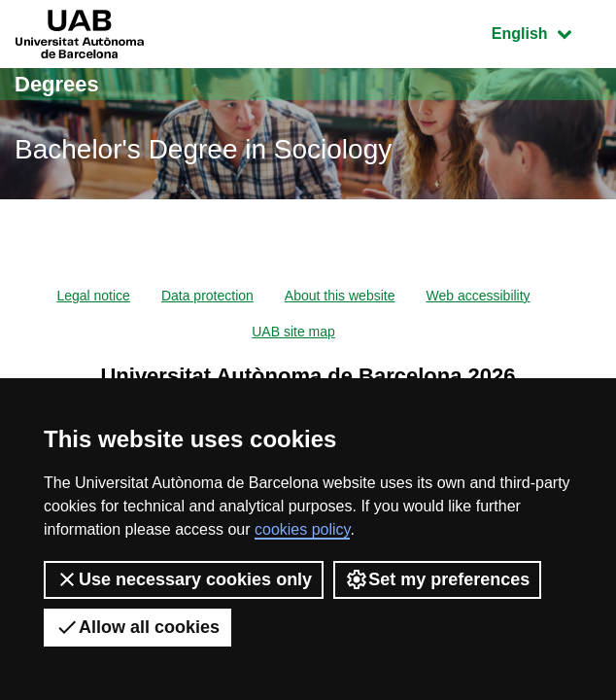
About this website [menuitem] (340, 296)
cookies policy (302, 529)
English (546, 32)
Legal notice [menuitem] (93, 296)
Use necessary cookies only (184, 579)
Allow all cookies (137, 627)
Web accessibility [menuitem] (478, 296)
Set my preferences (437, 579)
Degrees (57, 84)
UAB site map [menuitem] (293, 332)
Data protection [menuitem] (207, 296)
